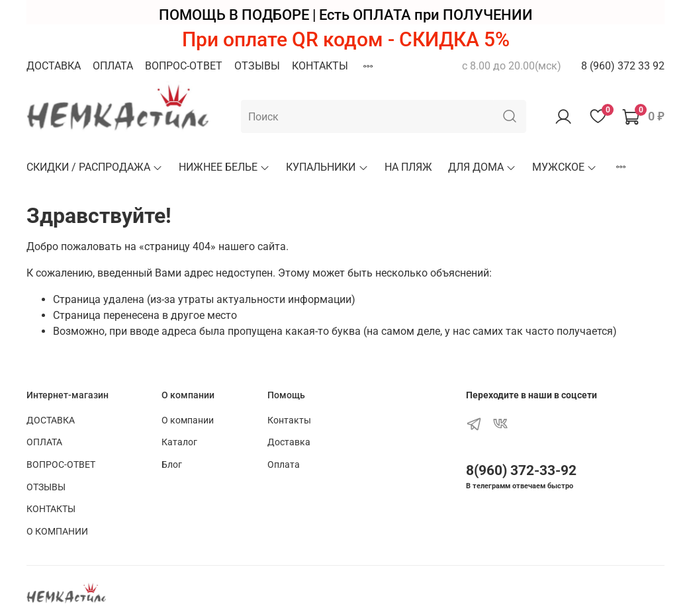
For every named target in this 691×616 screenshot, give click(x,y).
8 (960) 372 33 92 (623, 66)
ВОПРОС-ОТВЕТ (184, 66)
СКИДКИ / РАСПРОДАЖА (95, 167)
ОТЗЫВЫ (257, 66)
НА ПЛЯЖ (408, 167)
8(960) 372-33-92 (521, 470)
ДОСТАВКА (54, 66)
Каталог (179, 442)
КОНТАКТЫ (320, 66)
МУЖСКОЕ (565, 167)
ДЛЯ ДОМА (482, 167)
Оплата (284, 465)
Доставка (289, 442)
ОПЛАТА (113, 66)
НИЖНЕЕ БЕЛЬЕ (224, 167)
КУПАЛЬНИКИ (327, 167)
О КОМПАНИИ (57, 532)
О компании (188, 420)
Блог (172, 465)
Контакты (289, 420)
